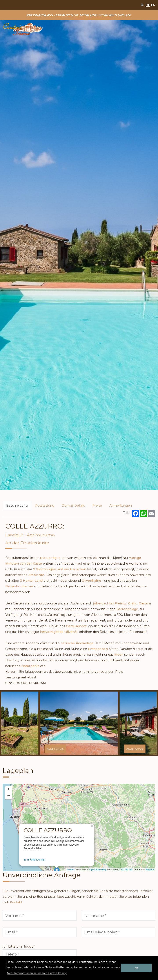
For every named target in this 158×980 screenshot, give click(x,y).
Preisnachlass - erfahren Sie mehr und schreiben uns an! (79, 15)
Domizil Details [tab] (73, 506)
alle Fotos (55, 749)
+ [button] (9, 790)
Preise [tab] (97, 506)
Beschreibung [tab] (17, 506)
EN (153, 5)
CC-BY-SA (127, 869)
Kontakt (16, 902)
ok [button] (136, 968)
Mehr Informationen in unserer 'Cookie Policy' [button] (37, 973)
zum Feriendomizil (34, 860)
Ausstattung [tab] (45, 506)
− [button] (9, 796)
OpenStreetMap (98, 869)
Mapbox (150, 869)
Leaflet (71, 869)
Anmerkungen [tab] (121, 506)
